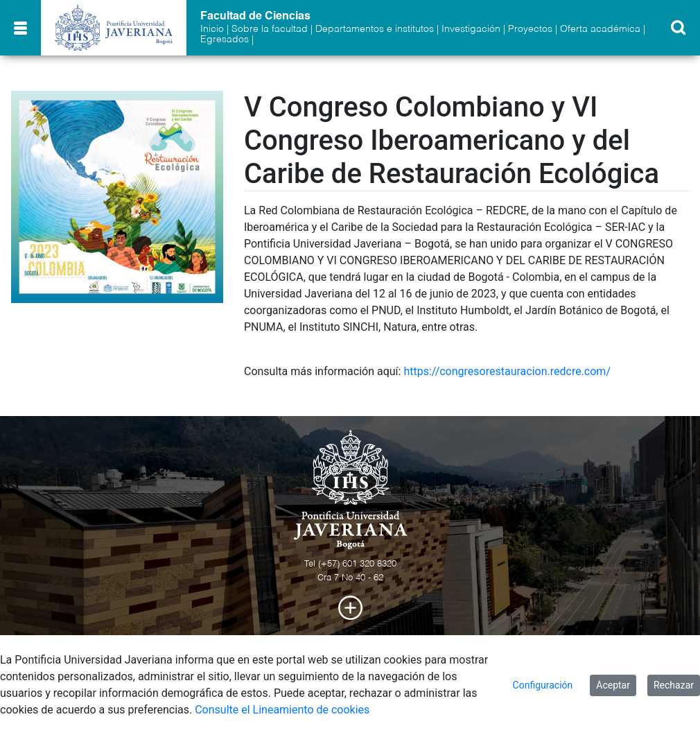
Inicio (212, 29)
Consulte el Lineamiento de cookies (282, 710)
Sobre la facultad (270, 29)
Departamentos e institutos (375, 29)
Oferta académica (600, 29)
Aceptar (613, 685)
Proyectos (530, 29)
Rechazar (674, 685)
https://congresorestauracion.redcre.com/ (507, 371)
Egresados (225, 40)
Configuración (543, 685)
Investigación (471, 29)
